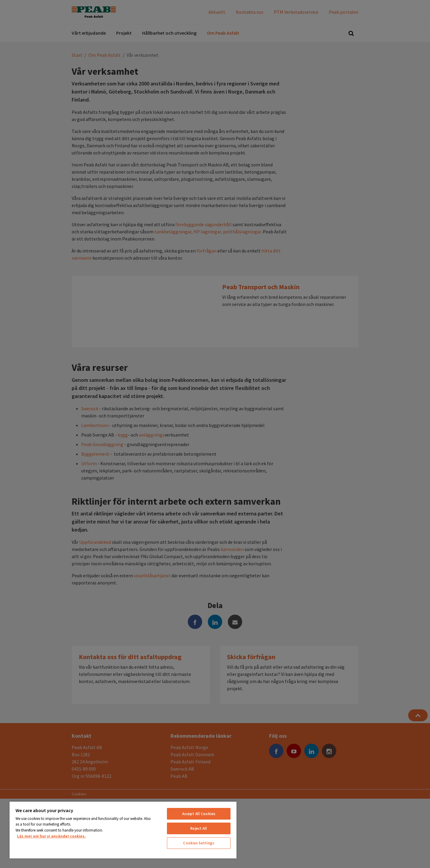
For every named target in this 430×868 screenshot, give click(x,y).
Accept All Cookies (199, 814)
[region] (123, 830)
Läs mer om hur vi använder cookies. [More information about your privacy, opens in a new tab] (51, 836)
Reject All (199, 828)
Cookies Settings (199, 843)
